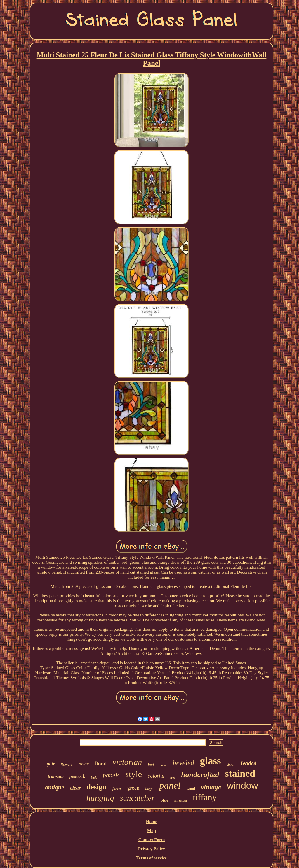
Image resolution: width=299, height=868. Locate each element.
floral (101, 764)
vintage (211, 787)
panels (111, 775)
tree (173, 777)
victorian (127, 762)
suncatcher (137, 798)
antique (54, 787)
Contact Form (152, 840)
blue (164, 800)
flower (117, 789)
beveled (183, 763)
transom (56, 776)
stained (240, 773)
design (97, 787)
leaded (249, 763)
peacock (77, 776)
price (84, 764)
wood (191, 789)
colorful (156, 776)
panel (170, 786)
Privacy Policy (152, 849)
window (242, 786)
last (151, 765)
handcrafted (200, 775)
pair (51, 764)
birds (94, 777)
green (133, 788)
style (134, 774)
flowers (67, 764)
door (231, 764)
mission (181, 800)
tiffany (205, 797)
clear (75, 788)
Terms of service (152, 858)
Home (152, 822)
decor (163, 765)
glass (211, 761)
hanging (100, 798)
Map (152, 831)
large (149, 789)
